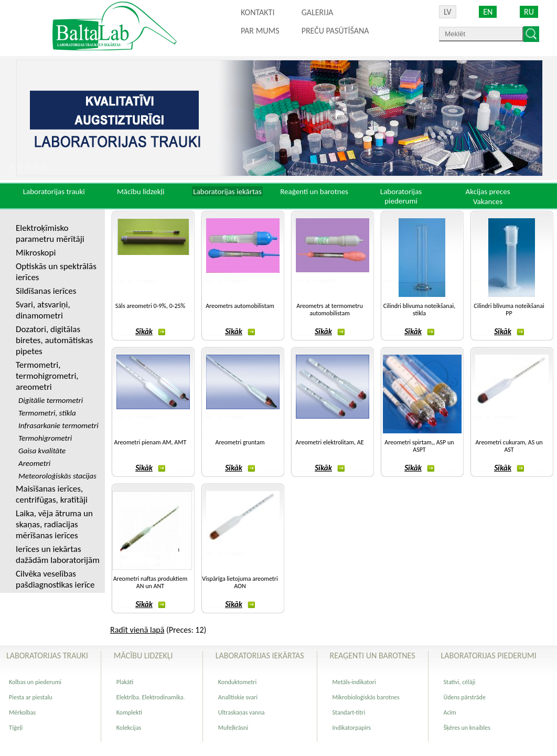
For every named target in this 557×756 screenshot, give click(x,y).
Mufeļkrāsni (233, 728)
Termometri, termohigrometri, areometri (47, 376)
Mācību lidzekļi (141, 191)
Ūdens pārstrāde (465, 697)
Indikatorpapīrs (352, 728)
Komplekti (129, 712)
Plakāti (125, 682)
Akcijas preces (488, 191)
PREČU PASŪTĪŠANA (335, 31)
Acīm (450, 712)
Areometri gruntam (240, 442)
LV (448, 12)
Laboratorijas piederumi (401, 196)
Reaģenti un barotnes (314, 191)
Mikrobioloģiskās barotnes (366, 697)
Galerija (318, 12)
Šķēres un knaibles (467, 728)
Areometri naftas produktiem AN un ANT (151, 582)
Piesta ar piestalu (31, 697)
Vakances (488, 201)
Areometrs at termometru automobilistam (330, 310)
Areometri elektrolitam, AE (329, 442)
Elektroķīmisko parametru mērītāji (50, 233)
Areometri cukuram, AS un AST (509, 446)
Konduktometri (237, 682)
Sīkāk (150, 332)
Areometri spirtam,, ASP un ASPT (419, 446)
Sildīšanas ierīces (46, 291)
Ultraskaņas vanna (242, 712)
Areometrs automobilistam (240, 306)
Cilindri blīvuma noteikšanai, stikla (419, 310)
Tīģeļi (16, 728)
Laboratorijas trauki (54, 191)
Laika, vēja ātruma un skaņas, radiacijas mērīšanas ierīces (54, 524)
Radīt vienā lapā (137, 630)
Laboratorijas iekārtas (227, 191)
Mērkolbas (22, 712)
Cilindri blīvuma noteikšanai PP (509, 310)
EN (488, 12)
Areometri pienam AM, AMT (151, 442)
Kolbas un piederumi (35, 682)
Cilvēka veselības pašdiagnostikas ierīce (55, 579)
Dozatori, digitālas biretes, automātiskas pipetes (54, 340)
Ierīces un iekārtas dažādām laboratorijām (58, 555)
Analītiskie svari (238, 697)
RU (529, 12)
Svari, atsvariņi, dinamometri (43, 310)
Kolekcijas (129, 728)
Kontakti (258, 12)
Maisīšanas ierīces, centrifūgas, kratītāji (52, 494)
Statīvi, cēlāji (460, 682)
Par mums (260, 31)
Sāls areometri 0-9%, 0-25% (150, 306)
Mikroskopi (36, 253)
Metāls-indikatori (354, 682)
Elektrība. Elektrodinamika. (151, 697)
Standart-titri (349, 712)
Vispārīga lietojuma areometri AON (240, 582)
